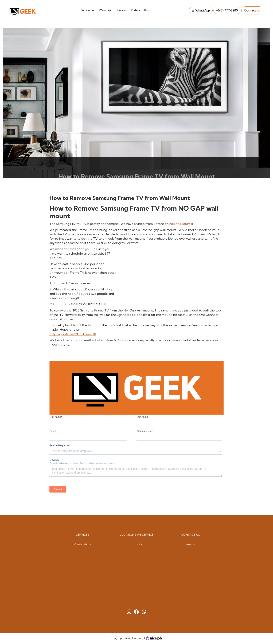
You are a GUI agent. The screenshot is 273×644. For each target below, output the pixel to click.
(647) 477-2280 (227, 10)
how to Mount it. (182, 224)
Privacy (139, 638)
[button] (89, 10)
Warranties (106, 10)
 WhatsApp (201, 10)
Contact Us (252, 10)
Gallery (136, 10)
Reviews (122, 10)
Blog (147, 10)
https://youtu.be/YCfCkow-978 (73, 334)
